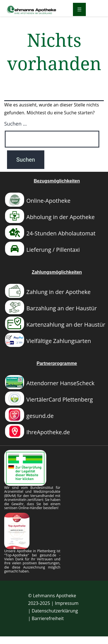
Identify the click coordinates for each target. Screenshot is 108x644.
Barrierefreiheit (48, 618)
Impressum (66, 603)
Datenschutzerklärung (55, 611)
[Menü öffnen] (79, 9)
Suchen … (15, 124)
